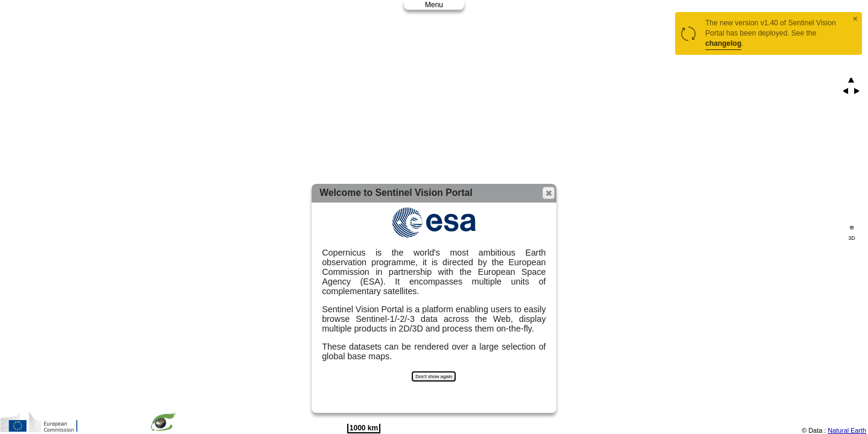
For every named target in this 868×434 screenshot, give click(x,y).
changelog (723, 43)
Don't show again (434, 376)
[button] (549, 193)
